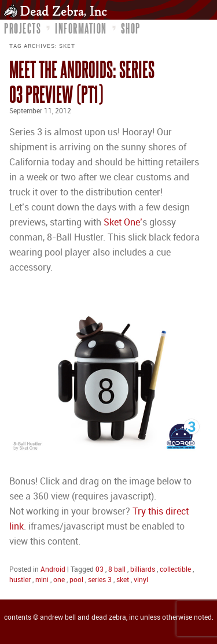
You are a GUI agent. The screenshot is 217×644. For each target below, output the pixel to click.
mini (42, 580)
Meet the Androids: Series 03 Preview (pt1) (82, 82)
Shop (131, 28)
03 (100, 570)
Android (53, 570)
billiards (143, 570)
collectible (175, 570)
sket (123, 580)
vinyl (141, 580)
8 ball (117, 570)
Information (81, 28)
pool (76, 580)
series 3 (100, 580)
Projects (23, 28)
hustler (20, 580)
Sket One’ (123, 223)
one (59, 580)
